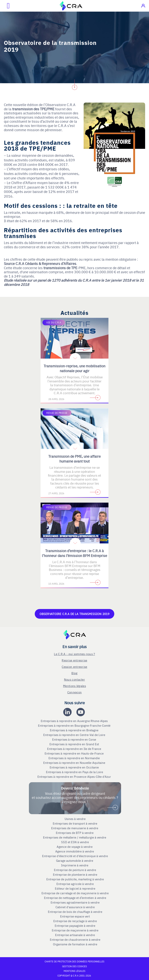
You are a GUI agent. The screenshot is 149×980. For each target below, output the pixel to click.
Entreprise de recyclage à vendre (75, 921)
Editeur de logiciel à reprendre (75, 888)
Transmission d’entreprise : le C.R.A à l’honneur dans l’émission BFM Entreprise (74, 553)
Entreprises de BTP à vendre (75, 833)
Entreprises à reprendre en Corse (74, 739)
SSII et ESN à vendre (75, 842)
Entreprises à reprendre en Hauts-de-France (74, 753)
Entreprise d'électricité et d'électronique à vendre (75, 856)
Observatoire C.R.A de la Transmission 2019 (74, 614)
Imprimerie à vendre (75, 865)
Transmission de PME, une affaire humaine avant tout (74, 459)
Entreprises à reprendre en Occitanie (75, 767)
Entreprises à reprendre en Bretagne (74, 730)
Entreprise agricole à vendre (75, 884)
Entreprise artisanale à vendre (75, 935)
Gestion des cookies (74, 966)
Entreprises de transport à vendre (75, 823)
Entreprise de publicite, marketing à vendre (75, 879)
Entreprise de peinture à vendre (75, 870)
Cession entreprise (74, 667)
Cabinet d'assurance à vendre (75, 907)
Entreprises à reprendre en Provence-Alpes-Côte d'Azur (75, 777)
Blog (74, 673)
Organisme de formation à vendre (75, 944)
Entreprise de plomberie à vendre (75, 875)
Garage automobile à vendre (75, 861)
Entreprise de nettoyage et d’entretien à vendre (75, 898)
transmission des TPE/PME (33, 109)
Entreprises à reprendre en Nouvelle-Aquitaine (75, 763)
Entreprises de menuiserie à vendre (75, 828)
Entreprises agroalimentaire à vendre (75, 902)
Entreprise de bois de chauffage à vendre (75, 912)
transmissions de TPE (60, 268)
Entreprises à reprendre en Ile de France (74, 749)
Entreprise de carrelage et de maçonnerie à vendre (75, 893)
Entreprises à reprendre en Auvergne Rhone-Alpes (75, 721)
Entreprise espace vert (75, 916)
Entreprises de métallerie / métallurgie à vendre (75, 837)
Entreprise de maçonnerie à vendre (75, 930)
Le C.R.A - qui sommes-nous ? (74, 654)
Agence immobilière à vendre (75, 851)
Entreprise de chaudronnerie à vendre (75, 940)
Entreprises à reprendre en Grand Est (75, 744)
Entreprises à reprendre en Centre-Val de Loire (75, 735)
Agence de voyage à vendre (75, 847)
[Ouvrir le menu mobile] (5, 6)
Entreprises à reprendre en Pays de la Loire (74, 772)
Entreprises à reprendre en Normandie (74, 758)
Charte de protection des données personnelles (74, 961)
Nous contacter (74, 679)
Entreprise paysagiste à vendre (75, 926)
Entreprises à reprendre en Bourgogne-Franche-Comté (75, 726)
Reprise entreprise (74, 660)
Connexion (75, 692)
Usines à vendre (75, 819)
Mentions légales (74, 686)
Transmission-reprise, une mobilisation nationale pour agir (74, 368)
